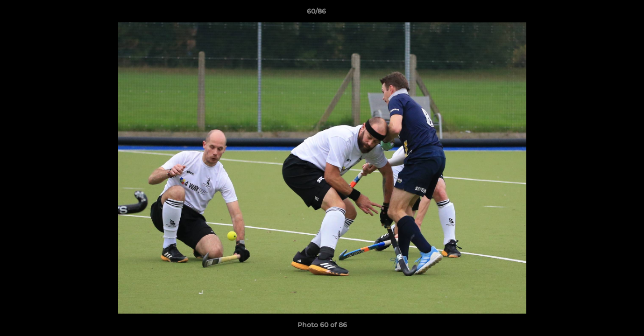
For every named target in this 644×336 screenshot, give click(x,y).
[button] (605, 14)
